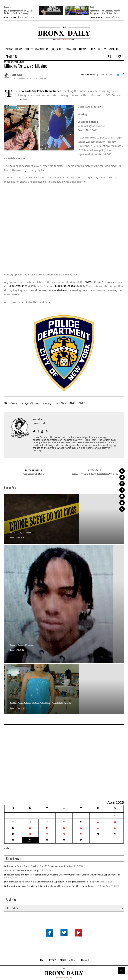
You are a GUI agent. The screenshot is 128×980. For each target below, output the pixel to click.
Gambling (8, 7)
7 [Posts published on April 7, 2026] (47, 822)
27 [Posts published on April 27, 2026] (30, 839)
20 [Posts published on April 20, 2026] (30, 834)
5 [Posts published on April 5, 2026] (13, 822)
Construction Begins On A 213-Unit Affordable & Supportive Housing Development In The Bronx (53, 882)
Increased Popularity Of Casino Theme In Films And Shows (95, 474)
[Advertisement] (24, 37)
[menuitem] (9, 49)
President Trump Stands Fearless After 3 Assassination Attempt (39, 866)
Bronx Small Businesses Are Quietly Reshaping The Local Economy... (18, 12)
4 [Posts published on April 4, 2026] (115, 816)
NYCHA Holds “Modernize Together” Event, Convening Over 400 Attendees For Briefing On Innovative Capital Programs (64, 875)
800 (12, 286)
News (21, 62)
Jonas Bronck (10, 17)
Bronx (14, 403)
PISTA (71, 286)
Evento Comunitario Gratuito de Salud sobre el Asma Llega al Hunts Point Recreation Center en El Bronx (56, 886)
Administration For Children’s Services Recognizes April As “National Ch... (105, 12)
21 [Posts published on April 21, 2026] (47, 834)
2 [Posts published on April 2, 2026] (81, 816)
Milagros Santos (30, 403)
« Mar (7, 848)
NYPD (82, 403)
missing (47, 403)
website (59, 290)
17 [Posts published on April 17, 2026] (98, 828)
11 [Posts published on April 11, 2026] (115, 822)
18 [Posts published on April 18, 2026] (115, 828)
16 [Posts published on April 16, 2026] (81, 828)
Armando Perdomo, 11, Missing (23, 870)
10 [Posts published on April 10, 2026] (98, 822)
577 (18, 286)
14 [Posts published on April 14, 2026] (47, 828)
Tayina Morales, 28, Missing (33, 474)
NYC (72, 403)
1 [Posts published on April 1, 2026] (64, 816)
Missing (8, 62)
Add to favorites (88, 75)
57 (65, 286)
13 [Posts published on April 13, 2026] (30, 828)
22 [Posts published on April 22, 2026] (64, 834)
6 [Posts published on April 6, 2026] (30, 822)
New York (61, 403)
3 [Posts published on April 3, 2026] (98, 816)
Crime (15, 62)
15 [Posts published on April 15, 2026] (64, 828)
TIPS (25, 286)
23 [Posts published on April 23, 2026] (81, 834)
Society (92, 7)
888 (60, 286)
